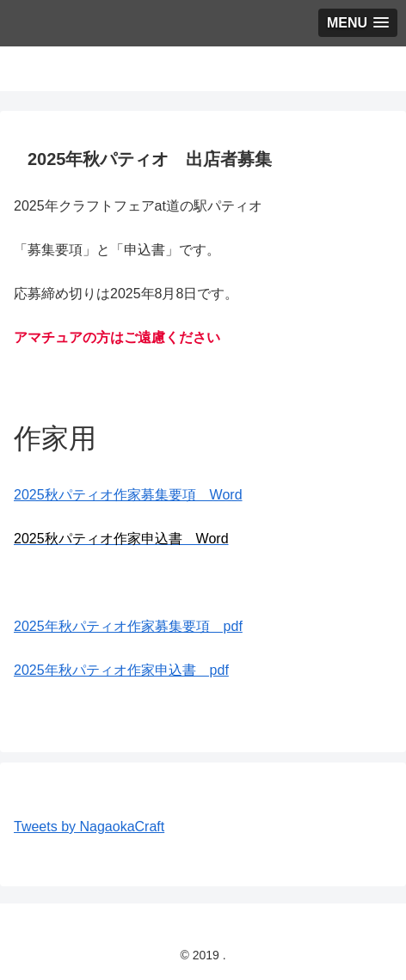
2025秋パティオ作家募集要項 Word (128, 495)
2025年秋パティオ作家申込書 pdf (121, 670)
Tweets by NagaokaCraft (89, 827)
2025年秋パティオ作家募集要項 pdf (128, 626)
